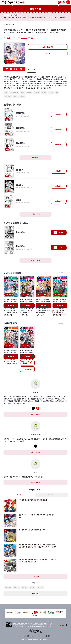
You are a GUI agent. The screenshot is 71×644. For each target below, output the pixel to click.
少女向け (41, 587)
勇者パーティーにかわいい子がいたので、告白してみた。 (36, 516)
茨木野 (9, 38)
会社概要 (26, 635)
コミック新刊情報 (13, 273)
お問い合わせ (48, 635)
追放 (6, 93)
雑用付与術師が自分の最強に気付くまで (32, 530)
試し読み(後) (27, 369)
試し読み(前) (27, 363)
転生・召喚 (8, 587)
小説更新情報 (10, 323)
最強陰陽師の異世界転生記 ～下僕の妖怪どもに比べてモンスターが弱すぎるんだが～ (37, 560)
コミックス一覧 (48, 47)
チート (29, 93)
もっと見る (35, 576)
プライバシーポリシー (37, 635)
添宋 (32, 38)
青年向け (25, 587)
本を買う (11, 306)
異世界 (23, 93)
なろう (51, 93)
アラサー (37, 93)
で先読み (59, 233)
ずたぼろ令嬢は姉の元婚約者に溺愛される (33, 500)
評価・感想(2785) (16, 69)
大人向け (33, 587)
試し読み (60, 312)
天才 (15, 97)
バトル (44, 93)
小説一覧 (48, 53)
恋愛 (57, 93)
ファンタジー (14, 93)
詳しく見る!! (35, 414)
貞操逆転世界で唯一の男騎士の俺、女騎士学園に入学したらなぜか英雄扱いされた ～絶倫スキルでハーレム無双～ (37, 547)
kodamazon (24, 38)
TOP (21, 635)
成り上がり (8, 97)
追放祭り (22, 97)
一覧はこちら (35, 214)
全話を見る (35, 157)
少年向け (17, 587)
